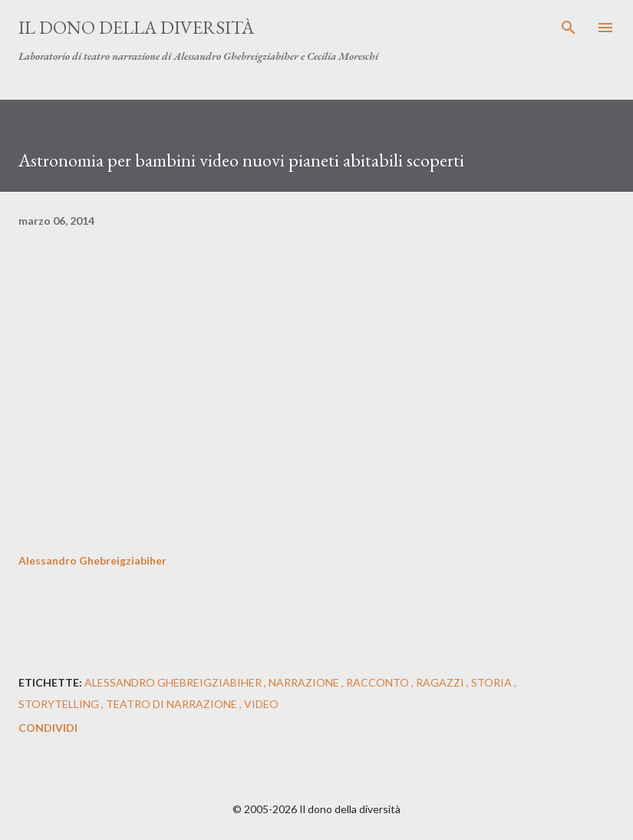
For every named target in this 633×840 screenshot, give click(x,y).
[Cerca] (569, 28)
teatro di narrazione (173, 704)
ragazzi (441, 682)
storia (493, 682)
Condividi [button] (48, 728)
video (261, 704)
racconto (379, 682)
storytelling (60, 704)
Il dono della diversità (136, 27)
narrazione (305, 682)
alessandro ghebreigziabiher (174, 682)
